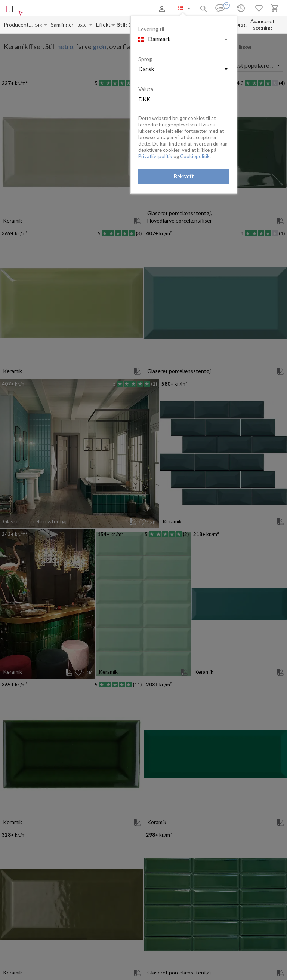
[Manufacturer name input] (18, 24)
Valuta (146, 89)
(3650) (82, 25)
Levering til (151, 29)
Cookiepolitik (195, 156)
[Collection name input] (64, 24)
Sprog (145, 59)
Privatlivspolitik (155, 156)
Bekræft (184, 176)
